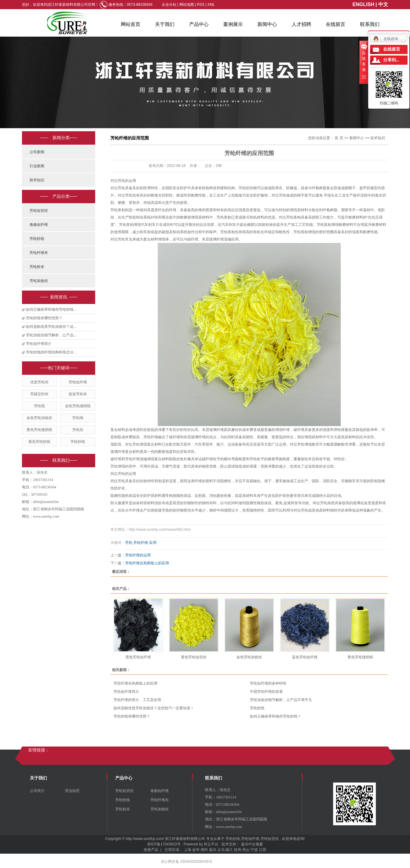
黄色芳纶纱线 (39, 442)
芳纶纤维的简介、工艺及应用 (137, 700)
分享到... (391, 60)
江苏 (263, 850)
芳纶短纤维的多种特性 (268, 683)
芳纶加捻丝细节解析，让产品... (51, 335)
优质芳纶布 (39, 382)
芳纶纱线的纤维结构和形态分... (51, 352)
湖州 (204, 850)
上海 (188, 850)
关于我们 (165, 24)
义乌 (221, 850)
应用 (153, 543)
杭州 (238, 850)
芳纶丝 (78, 430)
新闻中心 (267, 24)
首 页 (339, 138)
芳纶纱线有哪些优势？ (44, 318)
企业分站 (169, 5)
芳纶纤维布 (39, 253)
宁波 (254, 850)
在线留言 (336, 24)
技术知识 (37, 180)
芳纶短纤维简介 (39, 344)
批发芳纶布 (78, 394)
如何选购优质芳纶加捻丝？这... (51, 327)
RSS (201, 5)
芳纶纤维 (141, 543)
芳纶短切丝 (39, 211)
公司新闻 (37, 152)
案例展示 (233, 24)
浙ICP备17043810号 (164, 844)
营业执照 (72, 791)
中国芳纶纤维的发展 (266, 692)
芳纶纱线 (37, 239)
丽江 (229, 850)
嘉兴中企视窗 (252, 844)
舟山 (246, 850)
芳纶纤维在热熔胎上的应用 (147, 563)
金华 (196, 850)
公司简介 (37, 791)
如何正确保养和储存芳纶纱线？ (275, 716)
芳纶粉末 (37, 267)
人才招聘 (301, 24)
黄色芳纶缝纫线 (39, 430)
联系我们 (370, 24)
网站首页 (131, 24)
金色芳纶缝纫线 (78, 406)
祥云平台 (211, 844)
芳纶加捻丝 (39, 281)
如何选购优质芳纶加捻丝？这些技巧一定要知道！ (154, 708)
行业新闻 (37, 166)
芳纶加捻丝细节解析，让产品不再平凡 (281, 700)
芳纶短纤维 (78, 382)
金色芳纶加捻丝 (39, 418)
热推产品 (151, 850)
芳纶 (129, 543)
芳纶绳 (78, 418)
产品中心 (199, 24)
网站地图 (187, 5)
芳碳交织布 (39, 394)
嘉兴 (213, 850)
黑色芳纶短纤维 (138, 657)
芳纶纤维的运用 (138, 555)
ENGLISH (363, 4)
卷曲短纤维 (39, 225)
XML (211, 5)
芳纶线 (39, 406)
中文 (383, 4)
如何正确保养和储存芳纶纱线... (51, 309)
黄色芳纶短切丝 (194, 657)
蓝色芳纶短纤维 (305, 657)
